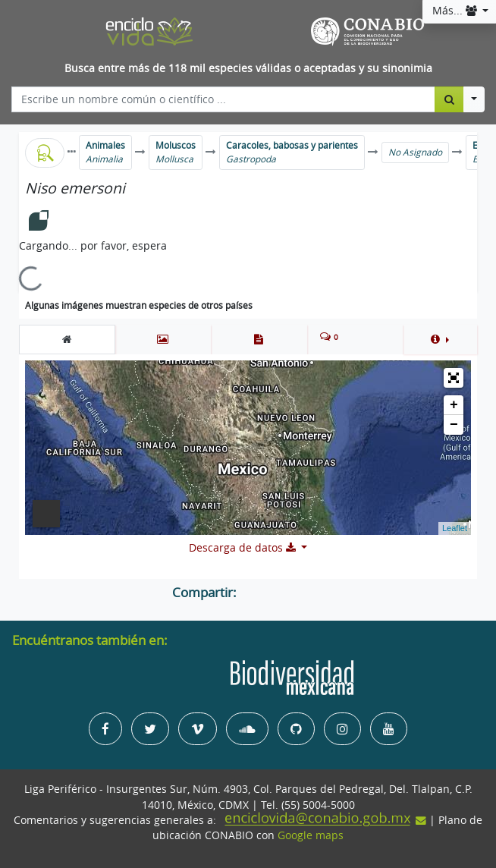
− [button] (454, 425)
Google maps (311, 835)
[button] (440, 339)
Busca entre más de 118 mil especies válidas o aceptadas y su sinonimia (248, 68)
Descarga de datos (244, 548)
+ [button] (454, 405)
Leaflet (455, 528)
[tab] (67, 339)
